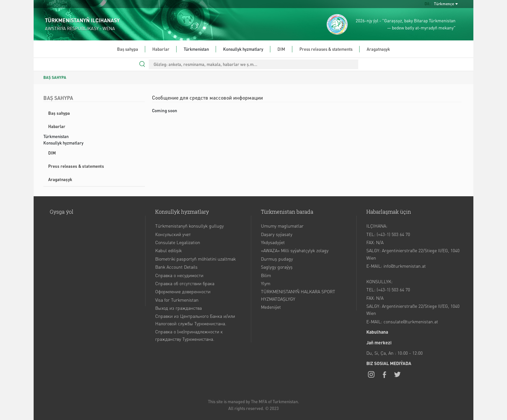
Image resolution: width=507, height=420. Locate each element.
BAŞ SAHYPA (55, 77)
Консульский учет (173, 234)
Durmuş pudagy (277, 259)
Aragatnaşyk (378, 49)
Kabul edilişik (168, 250)
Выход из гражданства (178, 308)
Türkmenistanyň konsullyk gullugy (189, 226)
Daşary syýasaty (277, 234)
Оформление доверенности (183, 291)
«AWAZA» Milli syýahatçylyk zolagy (295, 250)
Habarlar (161, 49)
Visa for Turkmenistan (177, 300)
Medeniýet (271, 307)
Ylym (266, 283)
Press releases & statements (326, 49)
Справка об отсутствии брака (185, 283)
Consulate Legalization (178, 242)
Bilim (266, 275)
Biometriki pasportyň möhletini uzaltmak (195, 259)
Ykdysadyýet (273, 242)
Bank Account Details (176, 267)
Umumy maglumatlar (282, 226)
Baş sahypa (128, 49)
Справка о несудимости (179, 275)
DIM (281, 49)
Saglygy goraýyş (277, 267)
